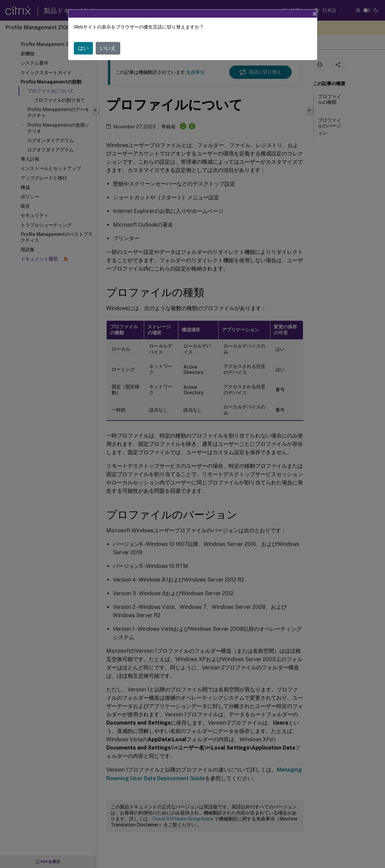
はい (83, 48)
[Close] (315, 14)
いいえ (108, 48)
